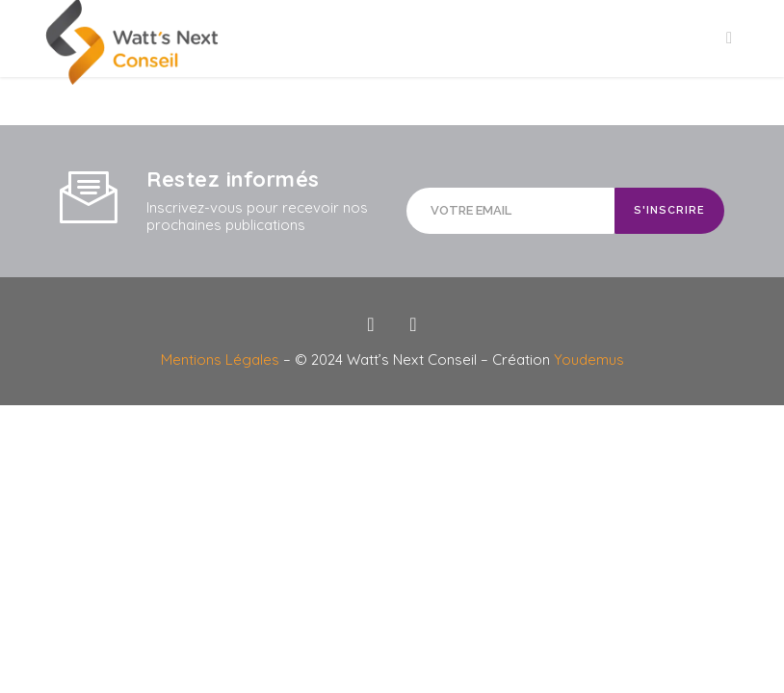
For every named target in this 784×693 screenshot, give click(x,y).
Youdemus (589, 359)
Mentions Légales (222, 359)
